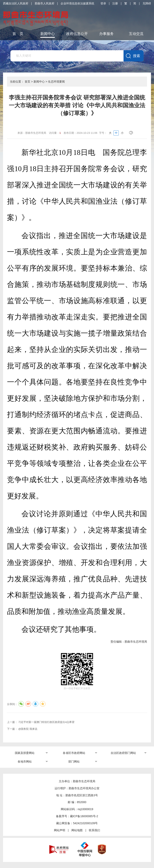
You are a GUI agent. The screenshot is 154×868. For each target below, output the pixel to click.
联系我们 (94, 830)
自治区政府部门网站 (123, 753)
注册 (115, 3)
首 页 (18, 34)
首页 (27, 82)
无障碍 (147, 3)
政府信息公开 (77, 34)
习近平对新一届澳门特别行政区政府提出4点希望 (46, 722)
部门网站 (74, 762)
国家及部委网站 (25, 753)
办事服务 (106, 34)
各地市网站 (25, 762)
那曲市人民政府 (45, 3)
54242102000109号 (85, 823)
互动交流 (136, 34)
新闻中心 (48, 34)
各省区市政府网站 (74, 753)
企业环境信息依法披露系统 (77, 3)
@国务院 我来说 (28, 729)
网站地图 (77, 830)
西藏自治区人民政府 (16, 3)
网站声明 (60, 830)
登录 (103, 3)
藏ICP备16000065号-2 (84, 816)
